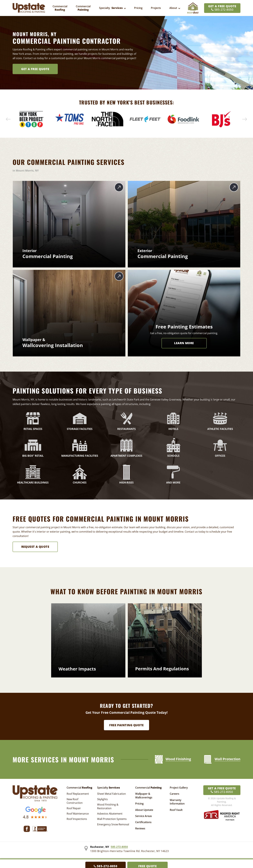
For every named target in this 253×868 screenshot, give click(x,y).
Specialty (109, 788)
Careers (175, 794)
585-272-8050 (119, 847)
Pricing (138, 8)
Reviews (140, 828)
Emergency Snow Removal (113, 824)
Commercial (79, 788)
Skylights (102, 799)
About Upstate (144, 810)
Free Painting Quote (126, 725)
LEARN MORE (184, 343)
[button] (8, 119)
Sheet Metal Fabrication (111, 794)
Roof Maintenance (78, 814)
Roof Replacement (78, 794)
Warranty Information (177, 802)
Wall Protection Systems (112, 819)
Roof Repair (74, 808)
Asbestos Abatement (110, 814)
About (173, 8)
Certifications (143, 822)
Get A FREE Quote (35, 69)
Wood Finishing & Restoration (108, 806)
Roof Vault (176, 810)
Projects (156, 8)
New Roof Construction (75, 801)
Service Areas (144, 816)
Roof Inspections (77, 819)
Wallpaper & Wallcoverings (144, 795)
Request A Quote (35, 547)
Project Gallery (179, 788)
